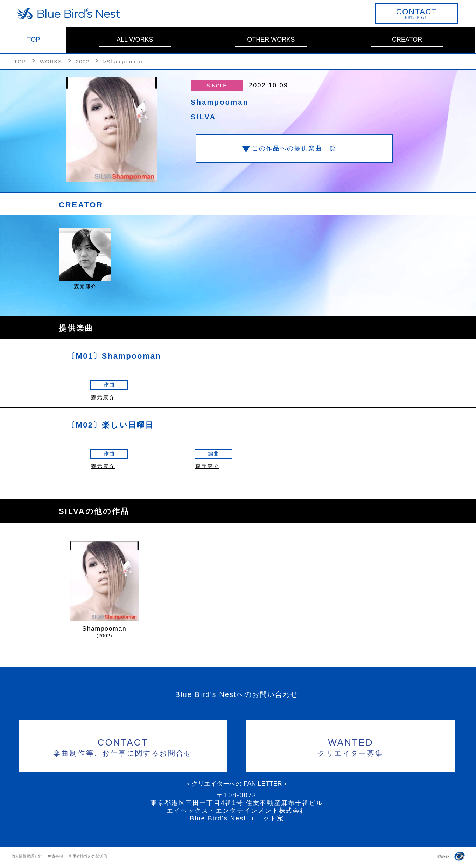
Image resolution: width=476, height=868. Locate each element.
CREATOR (407, 40)
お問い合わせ (416, 13)
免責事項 (55, 856)
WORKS (51, 61)
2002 (82, 61)
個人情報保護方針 (27, 856)
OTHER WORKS (271, 40)
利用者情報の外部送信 (88, 856)
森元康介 (103, 397)
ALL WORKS (135, 40)
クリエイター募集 (351, 746)
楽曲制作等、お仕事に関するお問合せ (123, 746)
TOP (34, 40)
